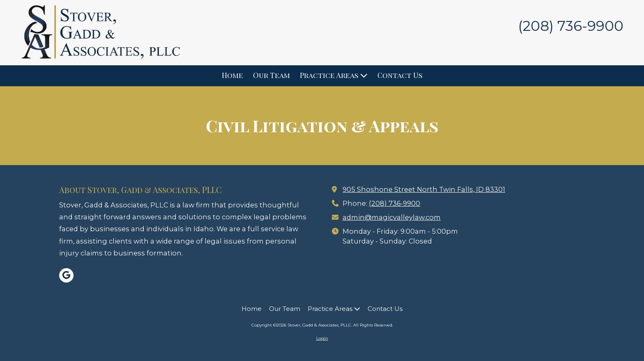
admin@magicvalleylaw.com (392, 217)
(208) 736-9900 (394, 203)
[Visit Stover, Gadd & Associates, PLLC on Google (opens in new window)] (66, 275)
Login (322, 338)
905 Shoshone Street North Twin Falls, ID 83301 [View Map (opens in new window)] (424, 189)
